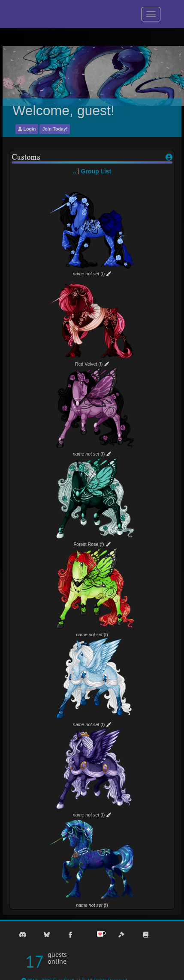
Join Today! (55, 129)
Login (27, 129)
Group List (96, 171)
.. (75, 171)
